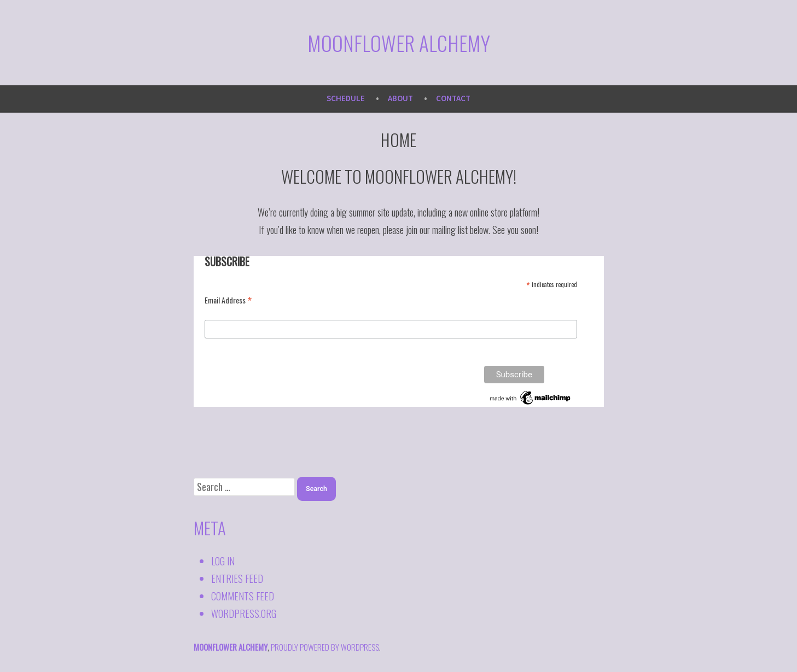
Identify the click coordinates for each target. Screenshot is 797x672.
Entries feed (237, 578)
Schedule (346, 98)
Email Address (228, 300)
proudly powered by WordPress (325, 647)
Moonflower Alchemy (399, 43)
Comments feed (243, 596)
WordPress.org (244, 613)
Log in (223, 561)
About (400, 98)
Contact (453, 98)
